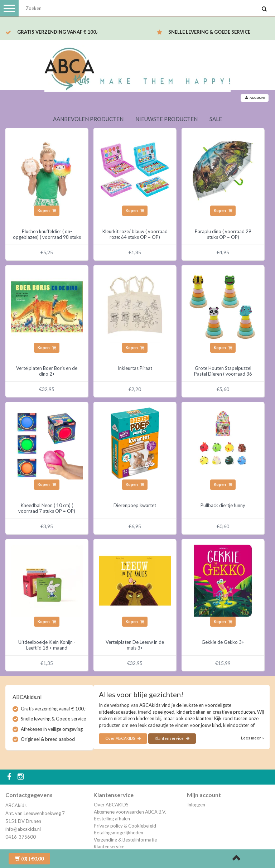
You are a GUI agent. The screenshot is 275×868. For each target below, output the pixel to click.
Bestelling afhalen (112, 819)
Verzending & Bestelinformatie (125, 840)
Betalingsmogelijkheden (119, 833)
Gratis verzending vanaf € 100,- (58, 32)
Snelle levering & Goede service (209, 32)
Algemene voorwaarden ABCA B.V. (130, 812)
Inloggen (196, 805)
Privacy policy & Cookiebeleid (125, 826)
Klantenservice (172, 738)
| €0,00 (29, 859)
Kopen (47, 210)
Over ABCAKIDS (123, 738)
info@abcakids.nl (23, 829)
